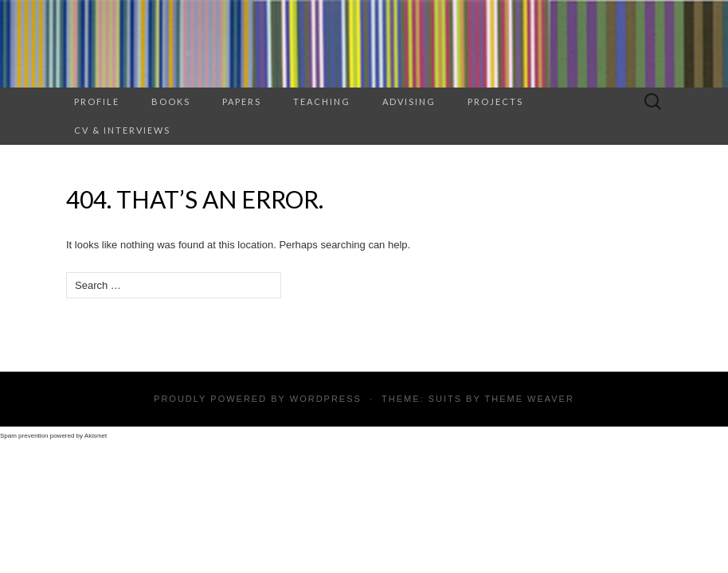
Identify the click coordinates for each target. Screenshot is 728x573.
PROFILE (97, 101)
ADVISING (409, 101)
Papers (242, 101)
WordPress (326, 399)
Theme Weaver (529, 399)
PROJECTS (495, 101)
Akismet (96, 436)
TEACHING (322, 101)
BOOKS (171, 101)
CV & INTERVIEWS (122, 130)
